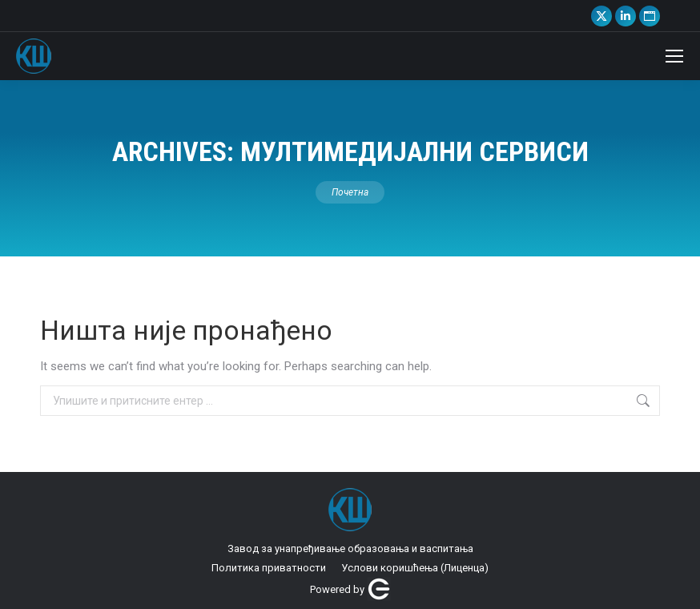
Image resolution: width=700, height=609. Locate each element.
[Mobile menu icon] (674, 56)
